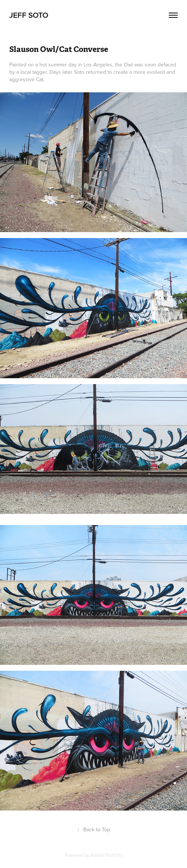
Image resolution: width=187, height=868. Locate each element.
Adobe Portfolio (107, 855)
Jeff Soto (29, 15)
